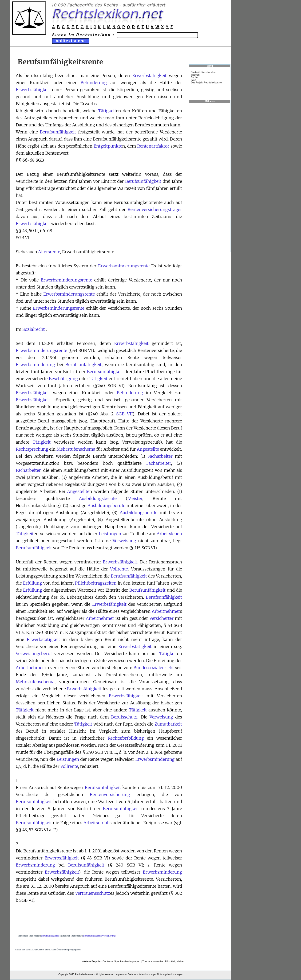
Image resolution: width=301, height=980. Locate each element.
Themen (195, 75)
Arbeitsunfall (97, 823)
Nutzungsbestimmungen (170, 974)
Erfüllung (33, 583)
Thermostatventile (152, 961)
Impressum (121, 974)
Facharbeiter (160, 456)
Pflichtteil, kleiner (175, 961)
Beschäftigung (63, 379)
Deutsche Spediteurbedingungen (121, 961)
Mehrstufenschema (76, 449)
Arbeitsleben (169, 534)
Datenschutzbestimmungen (142, 974)
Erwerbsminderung (35, 365)
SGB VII (124, 414)
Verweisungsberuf (34, 654)
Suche (194, 77)
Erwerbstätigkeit (44, 639)
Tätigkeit (107, 111)
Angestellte (148, 449)
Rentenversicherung (110, 795)
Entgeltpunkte (108, 146)
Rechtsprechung (32, 449)
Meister (135, 498)
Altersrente (49, 252)
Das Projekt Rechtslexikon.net (207, 83)
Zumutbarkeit (168, 724)
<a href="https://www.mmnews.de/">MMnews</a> (210, 177)
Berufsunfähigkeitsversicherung (99, 936)
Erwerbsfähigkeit (149, 76)
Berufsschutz (124, 717)
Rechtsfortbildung (126, 738)
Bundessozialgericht (154, 668)
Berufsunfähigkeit (58, 132)
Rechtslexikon (82, 974)
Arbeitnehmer (166, 611)
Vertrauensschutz (93, 893)
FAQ (193, 80)
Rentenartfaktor (153, 146)
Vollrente (119, 569)
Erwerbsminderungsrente (124, 266)
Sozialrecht (34, 329)
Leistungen (110, 534)
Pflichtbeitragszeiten (96, 583)
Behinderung (94, 83)
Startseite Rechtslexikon (204, 72)
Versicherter (161, 618)
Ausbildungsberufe (98, 498)
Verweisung (124, 541)
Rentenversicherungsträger (155, 209)
